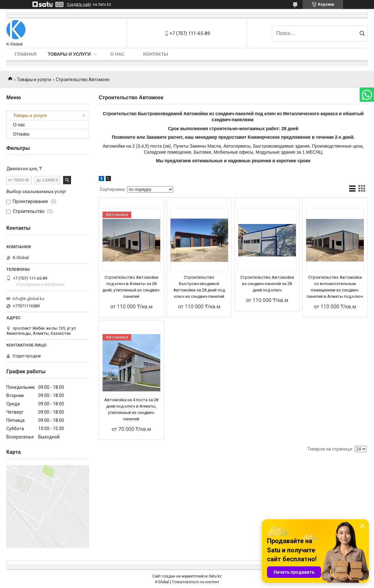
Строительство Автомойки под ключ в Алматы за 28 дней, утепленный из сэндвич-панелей (131, 287)
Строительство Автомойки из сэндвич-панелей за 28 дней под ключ (267, 284)
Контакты (155, 54)
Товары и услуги (69, 54)
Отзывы (21, 134)
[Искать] (362, 33)
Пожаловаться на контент (196, 582)
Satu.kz (215, 576)
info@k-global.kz (28, 299)
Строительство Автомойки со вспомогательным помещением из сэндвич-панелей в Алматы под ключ (335, 287)
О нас (117, 54)
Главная (25, 54)
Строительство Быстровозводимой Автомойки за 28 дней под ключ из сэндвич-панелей (199, 287)
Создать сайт (79, 4)
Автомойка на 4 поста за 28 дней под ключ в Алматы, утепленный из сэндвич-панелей (131, 409)
